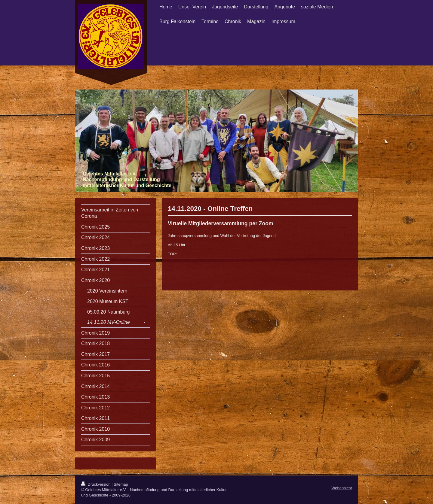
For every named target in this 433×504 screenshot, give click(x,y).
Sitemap (121, 484)
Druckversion (96, 484)
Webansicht (342, 488)
